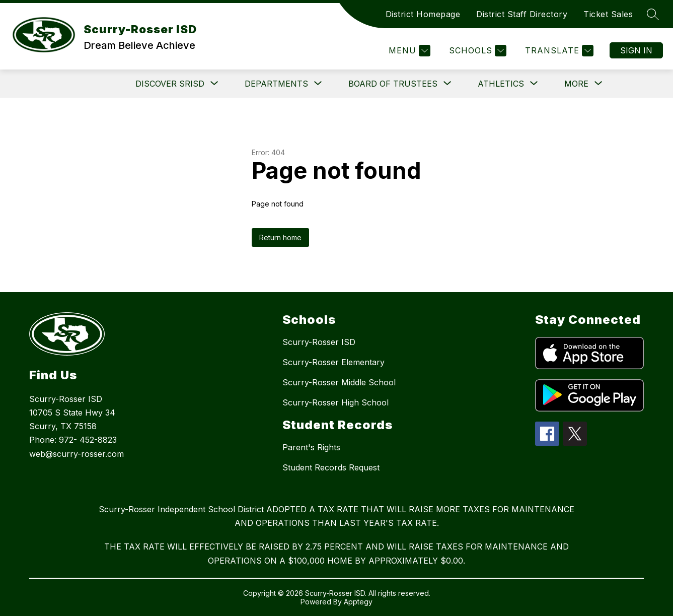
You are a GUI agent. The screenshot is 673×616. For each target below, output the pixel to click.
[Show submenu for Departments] (276, 84)
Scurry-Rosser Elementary (333, 362)
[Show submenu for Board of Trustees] (393, 84)
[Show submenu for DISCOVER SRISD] (170, 84)
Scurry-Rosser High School (335, 402)
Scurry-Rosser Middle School (339, 382)
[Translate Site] (558, 51)
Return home (280, 237)
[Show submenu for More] (576, 84)
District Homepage (423, 14)
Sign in (636, 50)
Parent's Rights (311, 447)
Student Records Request (331, 467)
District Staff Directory (522, 14)
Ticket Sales (608, 14)
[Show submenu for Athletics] (501, 84)
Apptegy (358, 602)
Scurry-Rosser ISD (319, 342)
